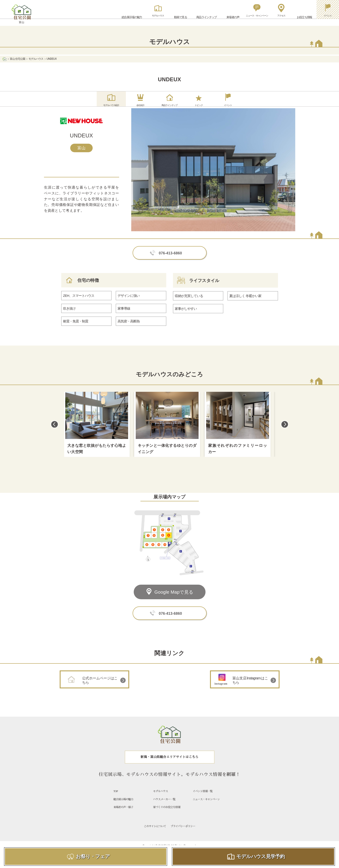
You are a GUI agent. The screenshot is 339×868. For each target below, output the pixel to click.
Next (285, 434)
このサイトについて (155, 836)
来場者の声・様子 (123, 816)
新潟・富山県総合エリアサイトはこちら (170, 766)
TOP (116, 801)
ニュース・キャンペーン (206, 809)
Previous (55, 434)
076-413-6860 (170, 263)
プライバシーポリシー (183, 836)
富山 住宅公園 (17, 59)
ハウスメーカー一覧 (164, 809)
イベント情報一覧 (203, 801)
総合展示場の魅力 (123, 809)
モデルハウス (36, 59)
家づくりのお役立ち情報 (167, 816)
